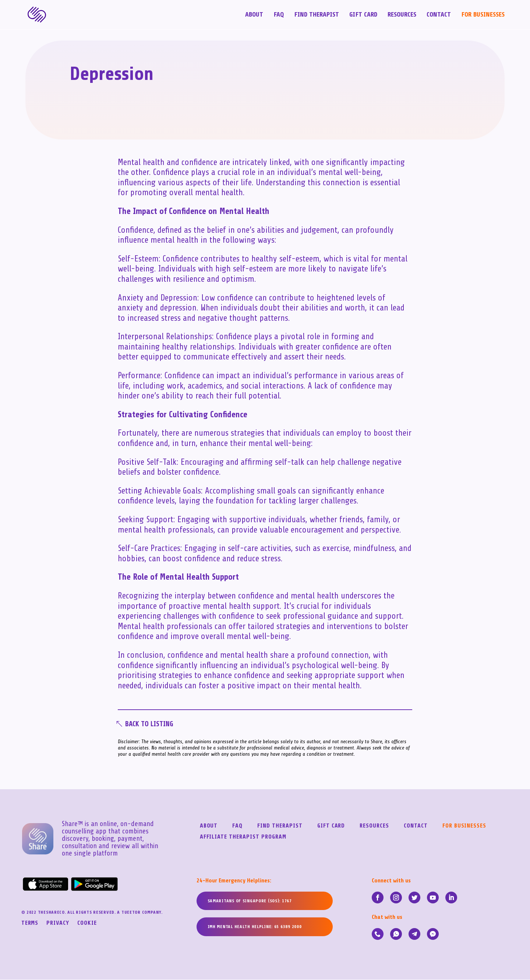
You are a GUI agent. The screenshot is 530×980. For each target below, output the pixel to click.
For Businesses (483, 15)
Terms (30, 924)
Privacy (58, 924)
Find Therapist (317, 15)
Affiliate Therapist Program (243, 838)
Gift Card (363, 15)
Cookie (87, 924)
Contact (439, 15)
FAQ (279, 15)
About (254, 15)
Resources (402, 15)
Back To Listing (151, 724)
